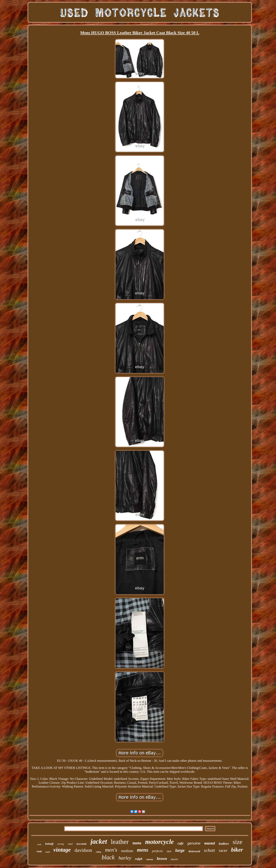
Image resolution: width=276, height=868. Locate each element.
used (48, 852)
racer (223, 850)
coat (39, 851)
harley (125, 858)
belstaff (49, 844)
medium (127, 851)
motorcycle (159, 842)
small (70, 844)
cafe (181, 843)
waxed (210, 843)
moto (137, 843)
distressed (194, 851)
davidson (83, 850)
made (39, 844)
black (108, 857)
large (180, 850)
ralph (139, 859)
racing (60, 844)
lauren (174, 859)
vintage (62, 850)
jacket (99, 842)
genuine (194, 843)
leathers (224, 844)
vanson (150, 859)
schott (209, 850)
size (237, 842)
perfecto (157, 851)
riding (99, 852)
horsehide (82, 844)
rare (169, 851)
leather (120, 842)
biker (237, 850)
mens (143, 850)
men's (111, 850)
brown (162, 859)
